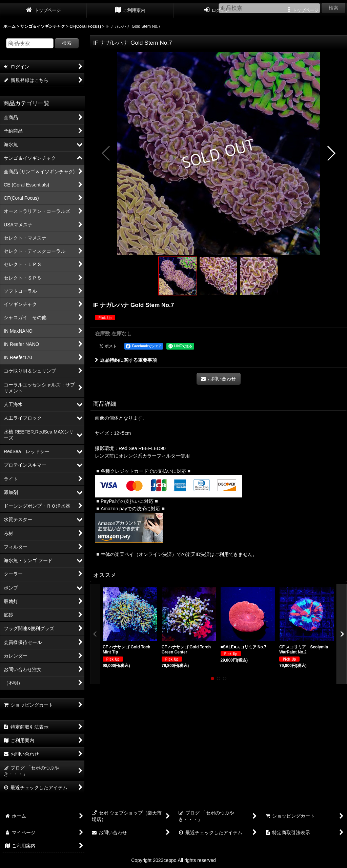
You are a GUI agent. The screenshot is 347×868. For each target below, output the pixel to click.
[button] (106, 153)
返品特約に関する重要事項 (126, 360)
